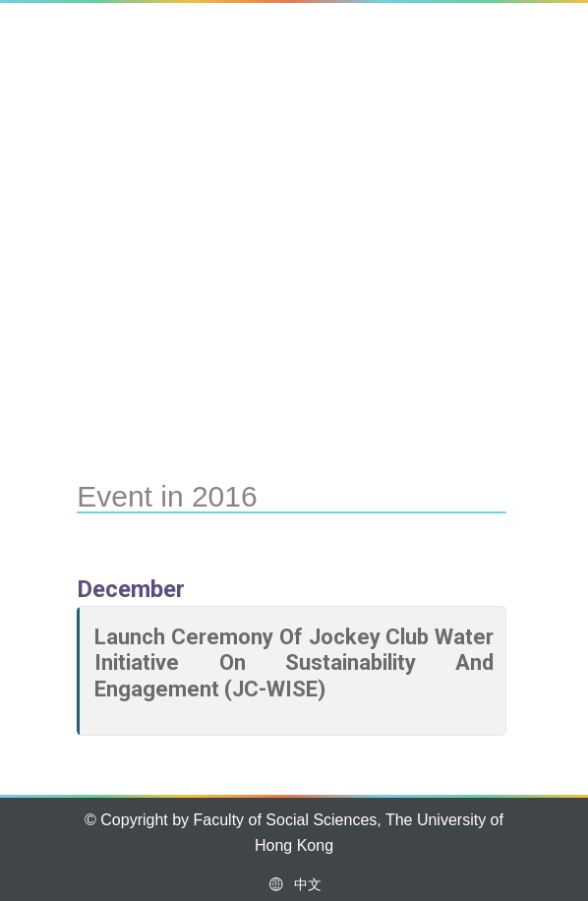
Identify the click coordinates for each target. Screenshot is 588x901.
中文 (294, 884)
